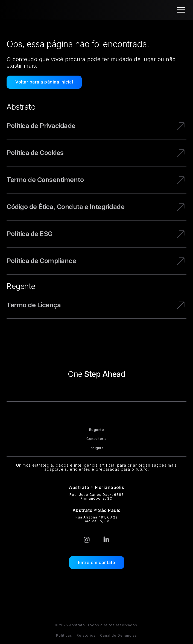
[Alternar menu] (181, 10)
